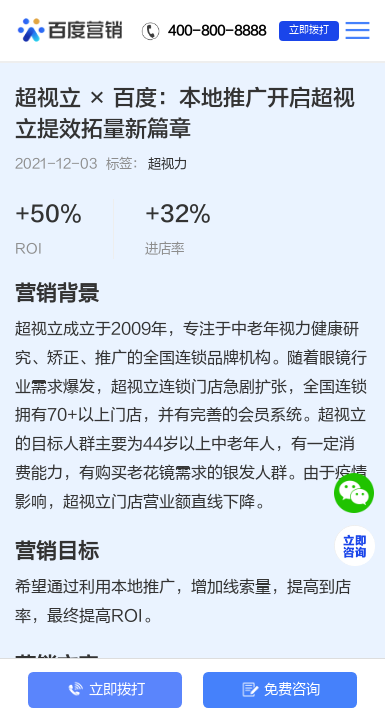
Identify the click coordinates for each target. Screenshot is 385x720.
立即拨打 (309, 30)
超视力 (167, 164)
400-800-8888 (217, 30)
